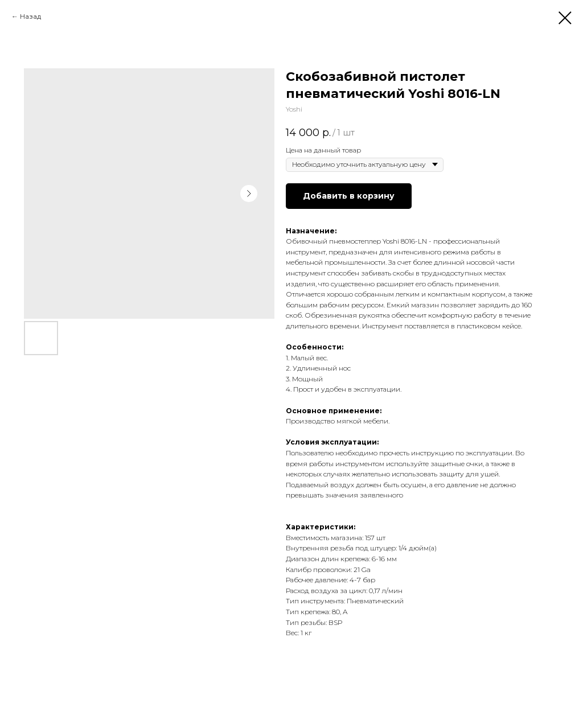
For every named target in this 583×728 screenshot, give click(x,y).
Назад (30, 16)
